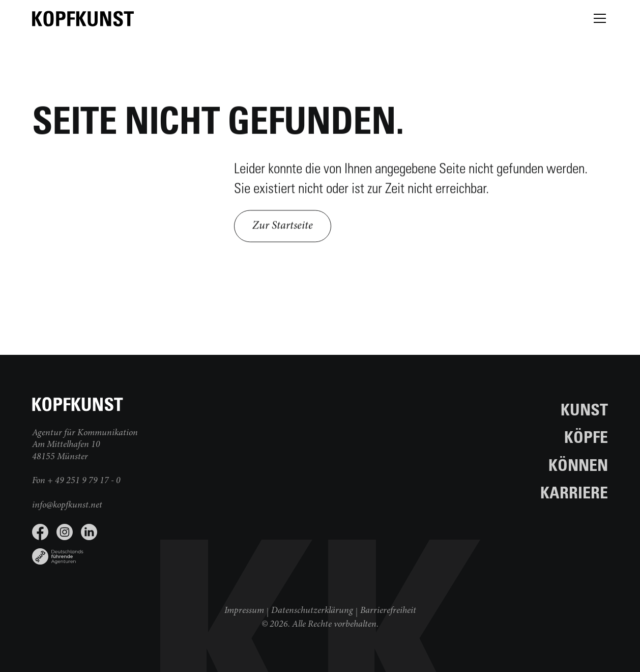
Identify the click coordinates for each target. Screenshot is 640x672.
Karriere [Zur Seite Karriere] (574, 492)
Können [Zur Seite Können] (578, 465)
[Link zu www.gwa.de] (176, 552)
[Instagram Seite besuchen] (65, 532)
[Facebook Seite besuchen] (40, 532)
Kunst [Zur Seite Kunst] (584, 409)
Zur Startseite (283, 228)
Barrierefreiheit (388, 611)
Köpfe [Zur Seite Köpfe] (586, 437)
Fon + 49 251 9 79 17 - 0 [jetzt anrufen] (76, 481)
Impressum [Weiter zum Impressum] (244, 611)
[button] (598, 18)
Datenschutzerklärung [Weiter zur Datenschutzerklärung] (312, 611)
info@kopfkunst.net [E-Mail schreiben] (67, 506)
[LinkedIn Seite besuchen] (89, 532)
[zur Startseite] (83, 19)
